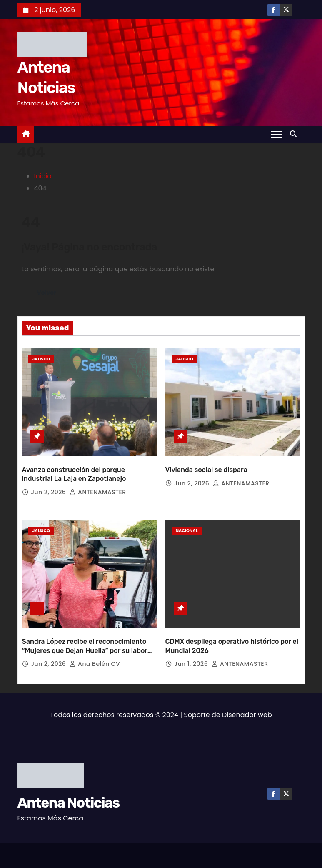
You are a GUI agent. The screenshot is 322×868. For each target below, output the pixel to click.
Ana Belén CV (95, 657)
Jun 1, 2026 (192, 657)
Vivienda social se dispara (206, 466)
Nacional (187, 527)
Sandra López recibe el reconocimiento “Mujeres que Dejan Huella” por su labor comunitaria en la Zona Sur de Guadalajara (90, 643)
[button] (295, 134)
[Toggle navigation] (276, 134)
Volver (47, 293)
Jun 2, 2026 (49, 488)
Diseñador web (247, 708)
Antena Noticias (69, 796)
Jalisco (41, 359)
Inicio (43, 176)
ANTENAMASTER (98, 488)
